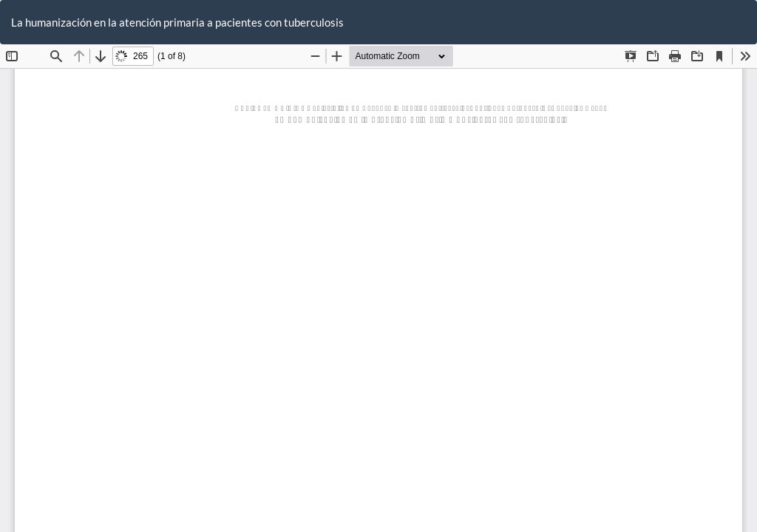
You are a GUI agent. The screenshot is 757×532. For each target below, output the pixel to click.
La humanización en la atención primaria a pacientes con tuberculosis (177, 22)
